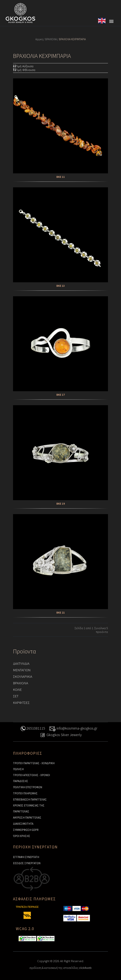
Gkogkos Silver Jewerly (60, 735)
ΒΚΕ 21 (61, 613)
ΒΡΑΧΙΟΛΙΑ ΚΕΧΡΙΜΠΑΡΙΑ (72, 39)
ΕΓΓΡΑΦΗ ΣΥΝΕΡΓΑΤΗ (26, 857)
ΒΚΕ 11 (61, 177)
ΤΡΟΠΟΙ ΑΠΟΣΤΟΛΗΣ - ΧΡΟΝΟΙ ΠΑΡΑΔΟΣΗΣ (31, 778)
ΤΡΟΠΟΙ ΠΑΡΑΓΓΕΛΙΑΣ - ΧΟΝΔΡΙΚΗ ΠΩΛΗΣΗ (34, 766)
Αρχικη (39, 39)
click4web (85, 968)
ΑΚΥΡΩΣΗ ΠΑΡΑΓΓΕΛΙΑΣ (27, 818)
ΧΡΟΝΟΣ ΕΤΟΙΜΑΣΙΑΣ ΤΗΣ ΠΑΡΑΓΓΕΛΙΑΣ (29, 808)
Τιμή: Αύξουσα (23, 66)
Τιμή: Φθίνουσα (24, 70)
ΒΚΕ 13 (61, 286)
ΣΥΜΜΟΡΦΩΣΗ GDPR (26, 830)
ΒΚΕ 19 (61, 504)
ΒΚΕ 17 (61, 395)
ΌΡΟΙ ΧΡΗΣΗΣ (22, 836)
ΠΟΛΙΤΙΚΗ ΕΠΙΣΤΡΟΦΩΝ (28, 787)
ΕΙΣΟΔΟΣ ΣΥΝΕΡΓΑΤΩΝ (27, 863)
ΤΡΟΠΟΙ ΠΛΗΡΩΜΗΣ (25, 793)
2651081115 (32, 729)
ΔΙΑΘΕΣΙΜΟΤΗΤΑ (23, 824)
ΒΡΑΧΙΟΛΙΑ (51, 39)
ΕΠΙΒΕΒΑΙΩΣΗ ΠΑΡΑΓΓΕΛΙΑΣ (30, 799)
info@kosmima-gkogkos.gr (73, 729)
